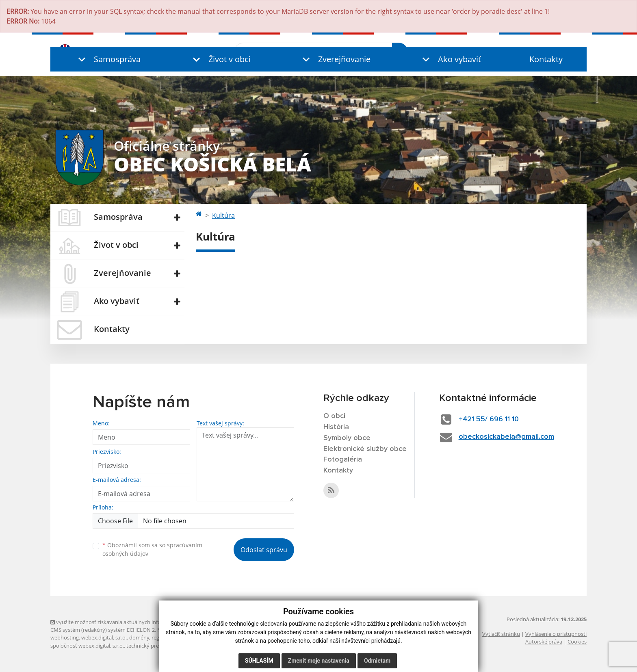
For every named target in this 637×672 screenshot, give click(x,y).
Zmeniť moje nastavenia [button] (319, 661)
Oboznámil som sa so (152, 549)
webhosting (65, 637)
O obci (334, 416)
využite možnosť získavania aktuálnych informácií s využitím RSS (131, 622)
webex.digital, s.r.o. (104, 637)
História (336, 427)
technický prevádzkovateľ (157, 646)
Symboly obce (347, 438)
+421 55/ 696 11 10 (489, 419)
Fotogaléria (343, 460)
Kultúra (223, 215)
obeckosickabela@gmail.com (506, 437)
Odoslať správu (264, 550)
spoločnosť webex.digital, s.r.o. (87, 646)
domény (139, 637)
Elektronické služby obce (365, 449)
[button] (107, 59)
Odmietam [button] (377, 661)
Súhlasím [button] (259, 661)
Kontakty (546, 59)
